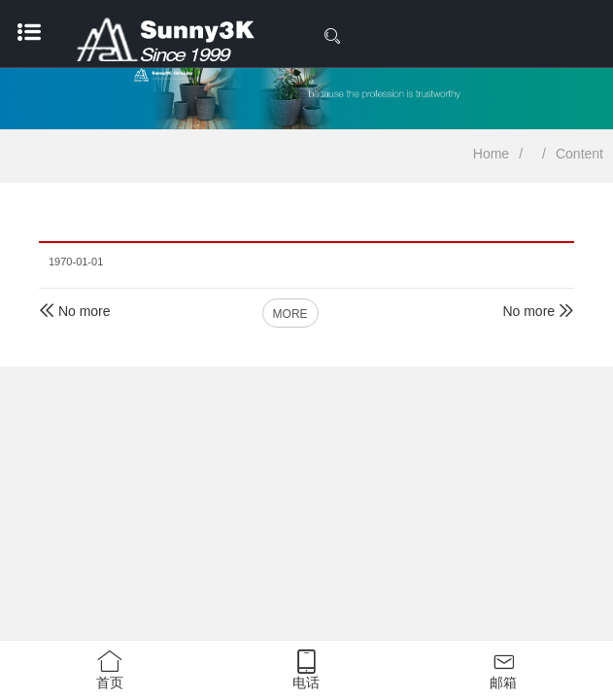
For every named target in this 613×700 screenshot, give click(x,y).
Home (491, 154)
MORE (290, 314)
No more (75, 311)
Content (579, 154)
